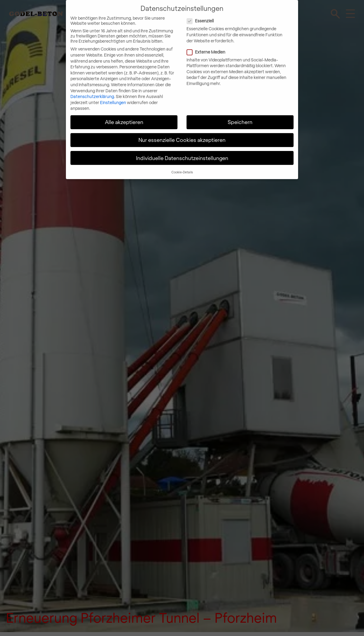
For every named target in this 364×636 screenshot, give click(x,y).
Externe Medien (231, 47)
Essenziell (225, 16)
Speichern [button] (240, 118)
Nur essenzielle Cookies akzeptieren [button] (182, 136)
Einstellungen (113, 98)
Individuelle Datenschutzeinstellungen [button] (182, 153)
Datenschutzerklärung (92, 92)
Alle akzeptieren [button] (124, 118)
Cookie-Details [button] (182, 167)
